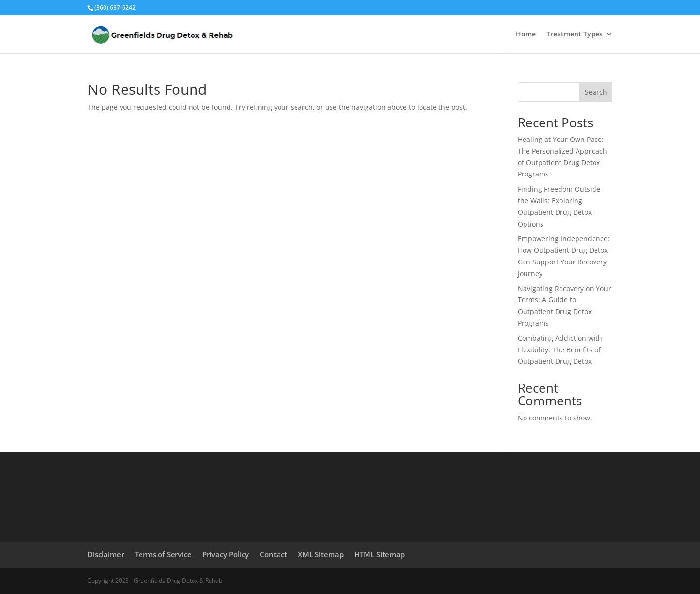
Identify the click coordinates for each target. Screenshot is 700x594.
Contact (273, 554)
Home (526, 35)
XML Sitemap (321, 554)
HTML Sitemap (380, 554)
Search (596, 92)
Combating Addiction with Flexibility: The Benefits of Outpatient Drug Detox (560, 350)
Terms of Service (163, 554)
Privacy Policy (226, 554)
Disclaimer (106, 554)
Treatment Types (575, 35)
